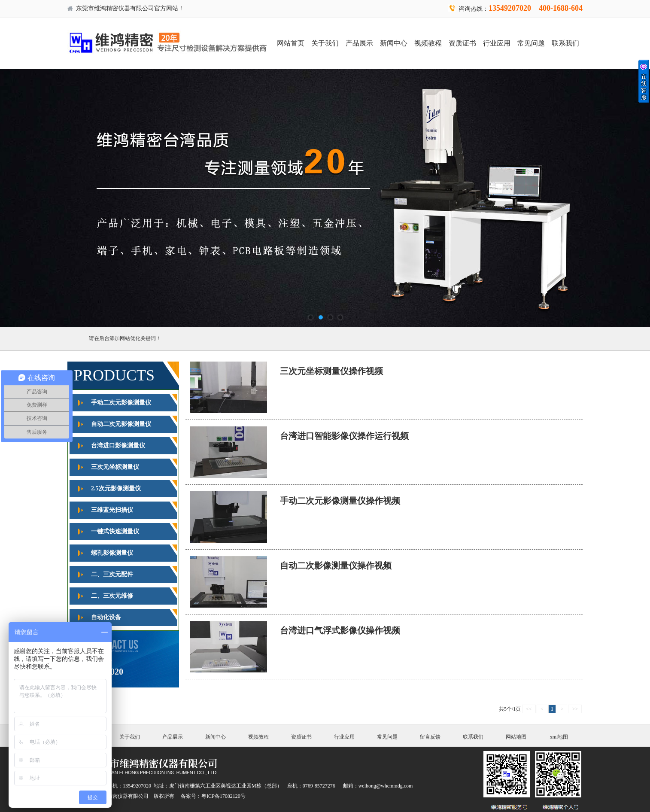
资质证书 (462, 43)
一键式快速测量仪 (115, 531)
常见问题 (531, 43)
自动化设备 (106, 617)
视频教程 (428, 43)
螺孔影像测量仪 (112, 553)
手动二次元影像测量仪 (121, 403)
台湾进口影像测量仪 (118, 446)
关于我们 (325, 43)
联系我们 (565, 43)
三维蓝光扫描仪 (112, 510)
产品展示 (359, 43)
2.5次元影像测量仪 (116, 488)
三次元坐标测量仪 (115, 467)
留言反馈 (430, 737)
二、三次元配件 (112, 574)
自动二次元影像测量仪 (121, 424)
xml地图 (559, 737)
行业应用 (497, 43)
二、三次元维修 (112, 596)
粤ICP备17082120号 (223, 796)
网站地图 (516, 737)
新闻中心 (394, 43)
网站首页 (291, 43)
